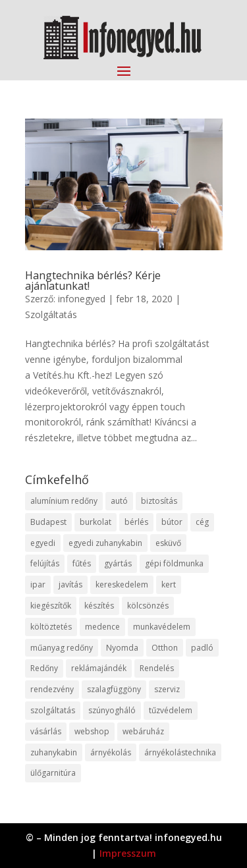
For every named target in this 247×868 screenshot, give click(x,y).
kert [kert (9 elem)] (169, 584)
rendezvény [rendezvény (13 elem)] (52, 689)
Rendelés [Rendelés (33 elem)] (157, 668)
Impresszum (128, 853)
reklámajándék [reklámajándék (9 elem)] (99, 668)
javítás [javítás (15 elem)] (70, 584)
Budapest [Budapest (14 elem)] (48, 522)
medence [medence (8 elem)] (102, 627)
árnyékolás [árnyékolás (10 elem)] (111, 752)
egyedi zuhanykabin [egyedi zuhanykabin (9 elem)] (105, 543)
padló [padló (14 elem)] (202, 648)
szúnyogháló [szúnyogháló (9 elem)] (112, 710)
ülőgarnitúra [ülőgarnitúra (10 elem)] (53, 773)
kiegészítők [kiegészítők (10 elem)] (51, 606)
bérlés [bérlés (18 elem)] (136, 522)
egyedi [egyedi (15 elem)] (43, 543)
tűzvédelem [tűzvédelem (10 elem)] (171, 710)
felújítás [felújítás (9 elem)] (45, 563)
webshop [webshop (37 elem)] (92, 731)
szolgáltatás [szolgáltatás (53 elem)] (53, 710)
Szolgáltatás (51, 314)
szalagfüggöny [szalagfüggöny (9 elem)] (114, 689)
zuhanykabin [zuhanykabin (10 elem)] (54, 752)
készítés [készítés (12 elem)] (99, 606)
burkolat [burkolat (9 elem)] (96, 522)
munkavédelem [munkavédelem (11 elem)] (162, 627)
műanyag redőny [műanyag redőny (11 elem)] (62, 648)
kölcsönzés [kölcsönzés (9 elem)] (148, 606)
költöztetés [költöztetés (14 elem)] (51, 627)
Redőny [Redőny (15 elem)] (44, 668)
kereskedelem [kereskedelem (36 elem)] (122, 584)
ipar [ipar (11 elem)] (38, 584)
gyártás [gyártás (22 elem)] (118, 563)
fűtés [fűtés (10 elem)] (82, 563)
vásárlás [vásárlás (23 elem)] (46, 731)
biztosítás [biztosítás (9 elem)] (159, 501)
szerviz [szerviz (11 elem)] (167, 689)
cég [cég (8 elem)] (202, 522)
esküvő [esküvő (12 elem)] (168, 543)
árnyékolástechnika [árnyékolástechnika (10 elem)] (180, 752)
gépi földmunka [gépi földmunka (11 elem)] (174, 563)
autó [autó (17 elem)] (119, 501)
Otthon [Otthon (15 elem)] (165, 648)
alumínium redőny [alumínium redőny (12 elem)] (64, 501)
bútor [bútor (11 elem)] (172, 522)
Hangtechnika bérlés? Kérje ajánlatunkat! (93, 281)
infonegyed (82, 299)
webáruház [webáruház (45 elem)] (143, 731)
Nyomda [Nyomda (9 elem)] (122, 648)
